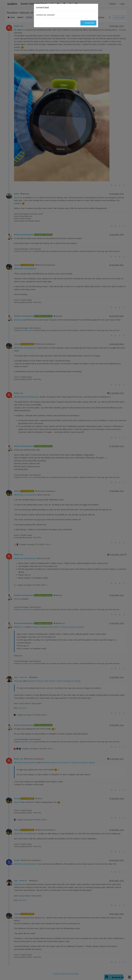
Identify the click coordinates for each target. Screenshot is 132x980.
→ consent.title (88, 23)
